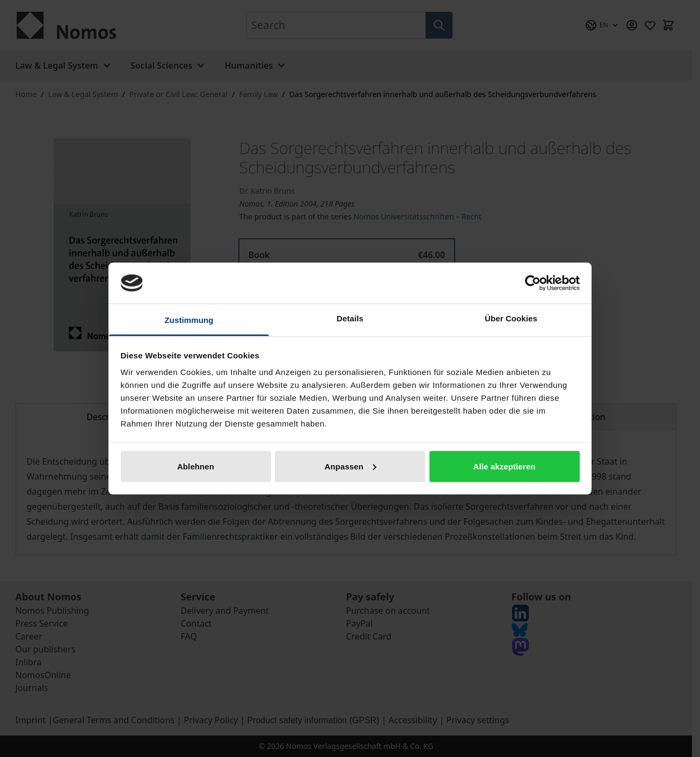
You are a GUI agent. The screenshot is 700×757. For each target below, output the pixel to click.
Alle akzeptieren (505, 466)
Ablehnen (196, 466)
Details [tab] (350, 318)
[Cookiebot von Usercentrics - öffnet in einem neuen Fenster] (533, 283)
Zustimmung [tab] (189, 320)
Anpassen (351, 466)
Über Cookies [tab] (511, 318)
